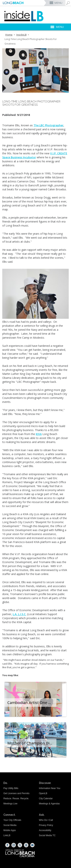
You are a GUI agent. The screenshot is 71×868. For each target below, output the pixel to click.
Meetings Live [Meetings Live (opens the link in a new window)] (10, 804)
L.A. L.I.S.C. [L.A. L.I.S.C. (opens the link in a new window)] (20, 614)
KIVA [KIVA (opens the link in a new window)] (39, 434)
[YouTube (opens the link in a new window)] (32, 845)
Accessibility (45, 830)
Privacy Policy (46, 825)
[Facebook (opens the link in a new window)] (7, 845)
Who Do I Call (46, 820)
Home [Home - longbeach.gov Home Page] (9, 35)
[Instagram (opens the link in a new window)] (14, 845)
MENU (58, 3)
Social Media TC (47, 835)
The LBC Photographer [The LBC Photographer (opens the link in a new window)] (48, 125)
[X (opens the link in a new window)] (20, 845)
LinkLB (7, 835)
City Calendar (46, 798)
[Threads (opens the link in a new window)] (26, 845)
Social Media (10, 825)
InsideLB (21, 35)
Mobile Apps (10, 830)
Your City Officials (12, 820)
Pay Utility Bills (11, 788)
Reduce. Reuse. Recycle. (16, 798)
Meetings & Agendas (49, 804)
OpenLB (43, 793)
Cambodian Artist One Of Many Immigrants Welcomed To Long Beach (32, 703)
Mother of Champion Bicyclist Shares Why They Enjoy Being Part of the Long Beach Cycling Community (32, 743)
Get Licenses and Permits (16, 793)
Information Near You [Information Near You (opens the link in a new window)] (50, 788)
